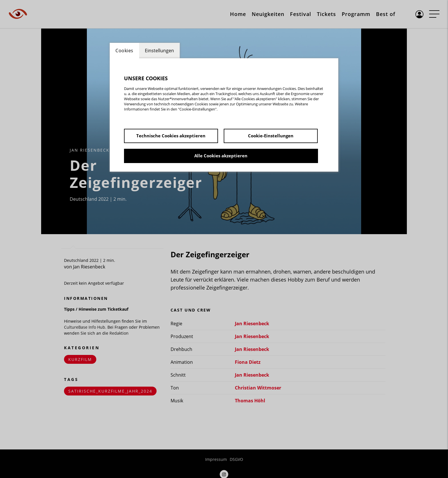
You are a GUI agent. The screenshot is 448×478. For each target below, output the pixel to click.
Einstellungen (159, 51)
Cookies (124, 51)
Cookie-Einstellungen (271, 136)
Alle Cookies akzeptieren (221, 156)
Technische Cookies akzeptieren (171, 136)
